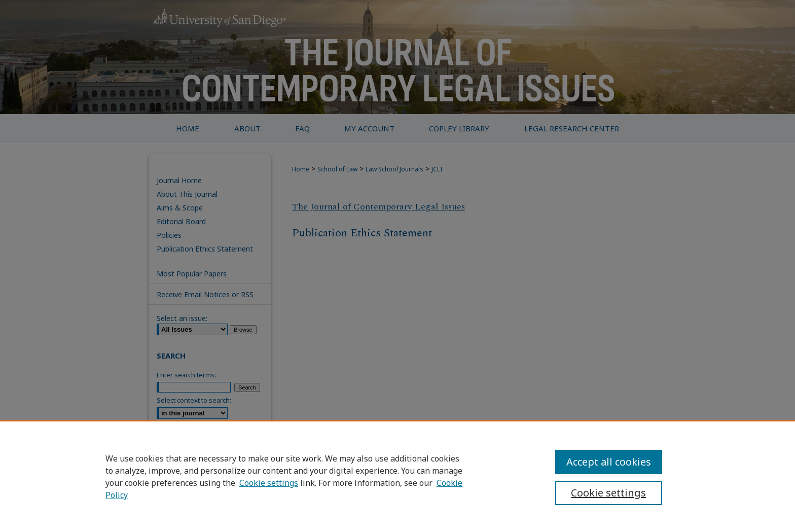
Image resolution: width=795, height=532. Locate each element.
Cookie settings (269, 483)
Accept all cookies (609, 462)
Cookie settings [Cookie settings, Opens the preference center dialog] (608, 493)
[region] (397, 476)
